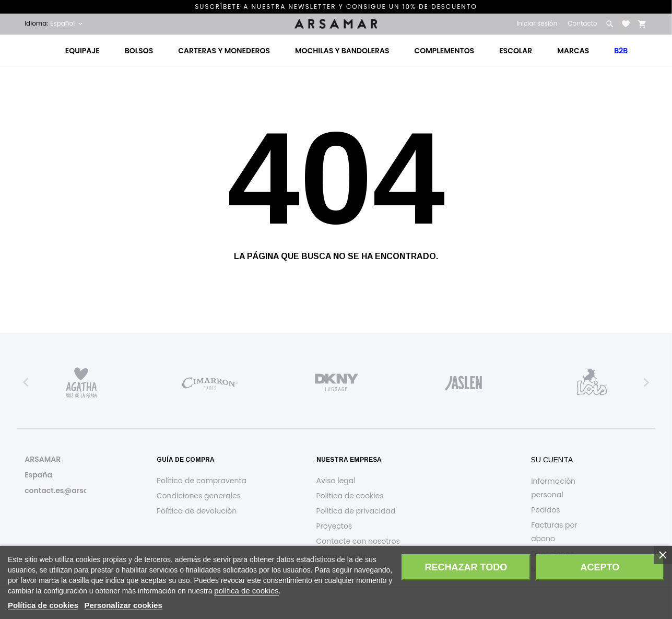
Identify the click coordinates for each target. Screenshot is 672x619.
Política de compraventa (202, 481)
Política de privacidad (356, 511)
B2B (621, 51)
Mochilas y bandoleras (342, 51)
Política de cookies (350, 496)
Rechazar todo (466, 567)
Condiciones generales (199, 496)
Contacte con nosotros (358, 541)
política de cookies (246, 591)
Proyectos (334, 526)
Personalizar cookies (123, 605)
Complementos (445, 51)
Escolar (516, 51)
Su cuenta (552, 460)
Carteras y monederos (224, 51)
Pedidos (545, 510)
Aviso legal (336, 481)
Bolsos (139, 51)
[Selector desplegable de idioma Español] (67, 24)
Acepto (600, 567)
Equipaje (82, 51)
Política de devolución (197, 511)
